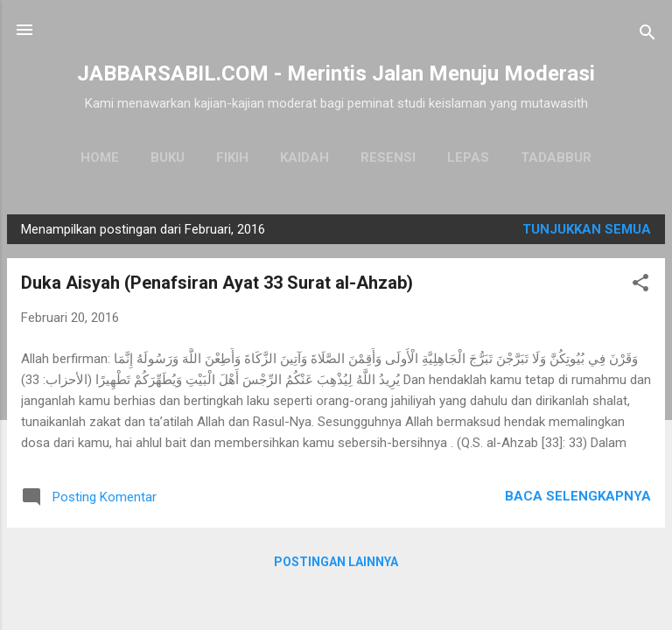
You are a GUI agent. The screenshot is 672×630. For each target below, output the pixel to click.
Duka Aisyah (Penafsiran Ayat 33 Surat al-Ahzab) (217, 283)
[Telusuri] (647, 35)
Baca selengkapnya (578, 496)
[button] (640, 286)
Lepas (468, 157)
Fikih (232, 157)
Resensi (388, 157)
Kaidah (304, 157)
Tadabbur (556, 157)
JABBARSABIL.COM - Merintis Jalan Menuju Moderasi (336, 73)
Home (100, 157)
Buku (168, 157)
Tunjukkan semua (587, 229)
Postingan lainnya (336, 562)
